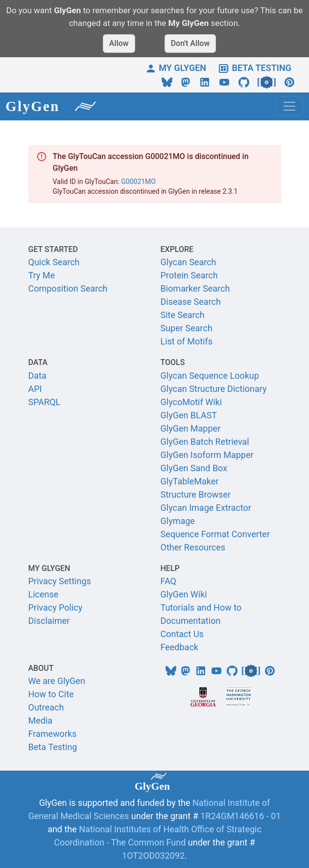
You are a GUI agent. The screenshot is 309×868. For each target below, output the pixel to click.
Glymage (178, 521)
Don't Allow (190, 43)
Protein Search (189, 275)
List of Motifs (187, 341)
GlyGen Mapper (191, 428)
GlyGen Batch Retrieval (205, 442)
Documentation (191, 621)
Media (41, 720)
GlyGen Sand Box (194, 468)
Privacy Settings (60, 581)
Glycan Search (189, 262)
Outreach (46, 707)
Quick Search (54, 262)
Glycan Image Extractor (206, 508)
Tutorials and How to (201, 607)
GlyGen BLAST (189, 415)
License (44, 594)
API (35, 389)
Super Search (187, 328)
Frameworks (53, 734)
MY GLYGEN (176, 68)
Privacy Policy (56, 607)
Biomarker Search (195, 288)
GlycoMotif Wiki (191, 402)
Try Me (42, 275)
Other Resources (193, 547)
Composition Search (68, 288)
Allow (119, 43)
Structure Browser (196, 494)
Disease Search (191, 302)
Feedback (179, 647)
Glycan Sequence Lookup (210, 376)
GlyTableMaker (190, 481)
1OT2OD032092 (153, 856)
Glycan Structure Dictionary (214, 389)
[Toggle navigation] (289, 106)
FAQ (168, 581)
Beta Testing (53, 747)
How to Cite (51, 694)
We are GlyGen (57, 681)
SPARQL (45, 402)
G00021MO (138, 182)
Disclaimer (49, 621)
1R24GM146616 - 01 (240, 816)
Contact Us (182, 634)
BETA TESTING (255, 68)
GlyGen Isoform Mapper (207, 455)
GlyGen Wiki (184, 594)
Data (37, 376)
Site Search (183, 315)
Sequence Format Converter (215, 534)
